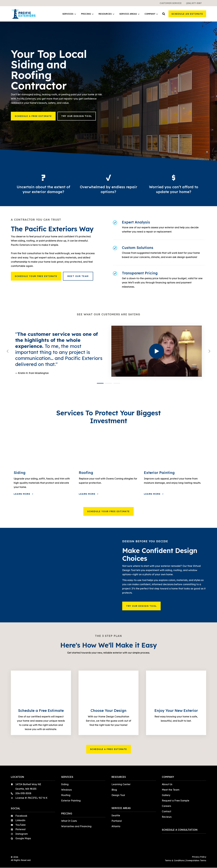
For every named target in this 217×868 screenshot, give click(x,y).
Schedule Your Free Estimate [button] (36, 276)
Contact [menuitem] (167, 811)
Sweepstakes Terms (196, 860)
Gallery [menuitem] (166, 795)
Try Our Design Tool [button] (77, 116)
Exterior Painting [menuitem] (71, 801)
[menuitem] (171, 3)
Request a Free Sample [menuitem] (176, 801)
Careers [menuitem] (166, 806)
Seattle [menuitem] (116, 815)
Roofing (86, 473)
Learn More (22, 494)
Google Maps (23, 838)
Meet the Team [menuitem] (171, 790)
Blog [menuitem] (114, 790)
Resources (106, 14)
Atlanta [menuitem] (116, 826)
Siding (20, 473)
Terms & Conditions (175, 860)
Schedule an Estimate (187, 14)
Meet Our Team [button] (78, 276)
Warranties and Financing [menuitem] (76, 826)
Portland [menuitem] (117, 821)
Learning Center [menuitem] (121, 784)
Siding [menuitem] (65, 784)
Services (69, 14)
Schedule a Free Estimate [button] (33, 116)
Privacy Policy (199, 857)
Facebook (21, 816)
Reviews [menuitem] (167, 817)
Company (151, 14)
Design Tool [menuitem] (118, 795)
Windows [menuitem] (66, 790)
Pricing (87, 14)
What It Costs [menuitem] (69, 821)
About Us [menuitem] (167, 784)
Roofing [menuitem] (66, 795)
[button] (164, 14)
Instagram (22, 834)
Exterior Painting (159, 473)
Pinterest (20, 829)
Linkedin (20, 820)
